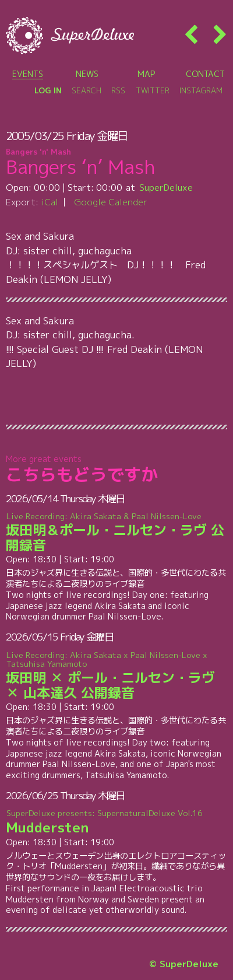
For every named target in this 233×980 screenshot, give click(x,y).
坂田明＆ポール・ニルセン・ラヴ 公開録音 (117, 533)
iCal (50, 202)
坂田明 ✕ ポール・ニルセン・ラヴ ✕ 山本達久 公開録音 (117, 675)
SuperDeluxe (166, 187)
